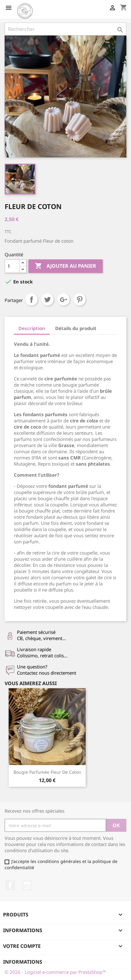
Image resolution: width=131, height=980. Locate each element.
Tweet (47, 299)
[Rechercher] (65, 29)
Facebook (10, 885)
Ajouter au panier (65, 266)
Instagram (27, 885)
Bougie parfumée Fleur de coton (47, 772)
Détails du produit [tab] (76, 328)
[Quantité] (12, 266)
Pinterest (80, 299)
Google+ (63, 299)
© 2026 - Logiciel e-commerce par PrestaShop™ (55, 972)
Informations (23, 962)
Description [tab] (32, 328)
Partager (31, 299)
